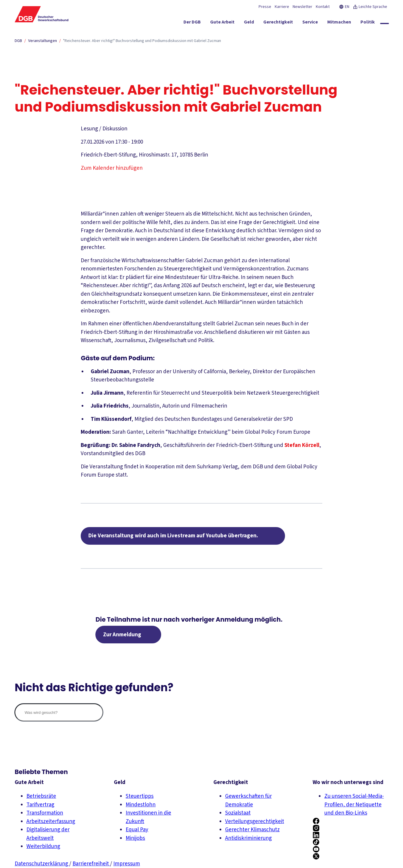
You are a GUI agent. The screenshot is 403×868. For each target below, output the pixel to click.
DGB (18, 41)
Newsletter (302, 7)
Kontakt (323, 7)
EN (344, 7)
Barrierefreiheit (91, 864)
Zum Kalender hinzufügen (112, 168)
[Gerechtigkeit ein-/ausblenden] (278, 23)
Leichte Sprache (370, 7)
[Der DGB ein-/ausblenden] (192, 23)
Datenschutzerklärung (42, 864)
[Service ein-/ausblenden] (310, 23)
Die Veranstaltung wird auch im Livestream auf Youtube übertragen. (173, 536)
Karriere (282, 7)
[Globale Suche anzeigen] (385, 23)
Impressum (127, 864)
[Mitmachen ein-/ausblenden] (339, 23)
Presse (265, 7)
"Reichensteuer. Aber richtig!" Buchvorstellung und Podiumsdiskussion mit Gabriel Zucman (142, 41)
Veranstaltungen (43, 41)
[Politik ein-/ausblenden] (368, 23)
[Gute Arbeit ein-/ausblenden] (222, 23)
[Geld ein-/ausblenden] (249, 23)
